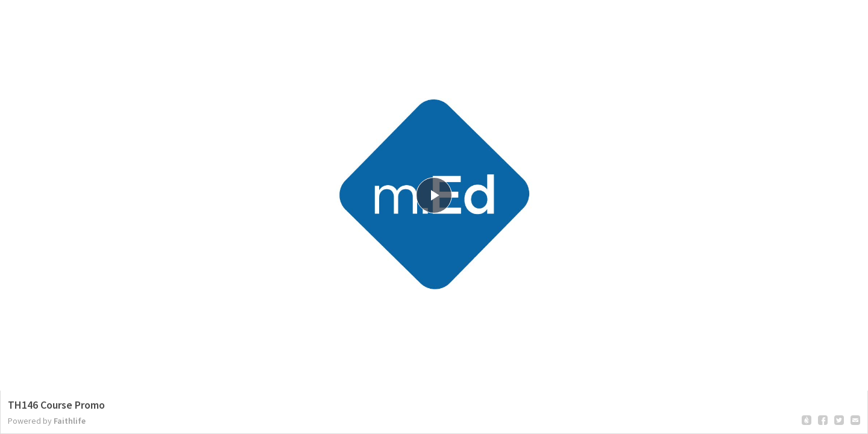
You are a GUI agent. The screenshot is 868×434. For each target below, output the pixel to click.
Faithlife (70, 421)
